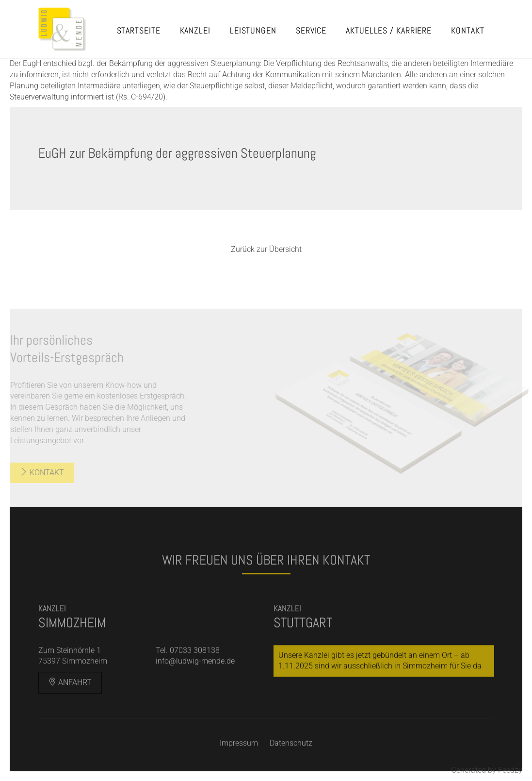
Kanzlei (195, 30)
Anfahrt (70, 694)
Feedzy (510, 770)
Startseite (139, 30)
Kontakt (468, 30)
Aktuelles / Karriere (389, 30)
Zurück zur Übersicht (266, 249)
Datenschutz (291, 755)
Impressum (239, 755)
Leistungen (253, 30)
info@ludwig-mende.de (195, 673)
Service (311, 30)
